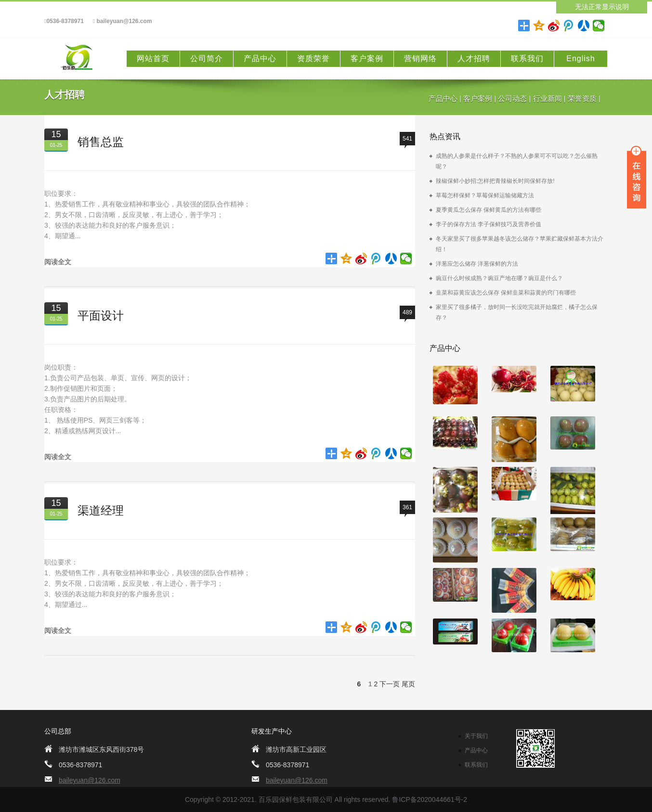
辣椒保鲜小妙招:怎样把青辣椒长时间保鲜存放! (495, 181)
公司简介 (207, 58)
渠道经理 (101, 510)
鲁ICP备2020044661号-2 (430, 799)
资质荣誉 (313, 58)
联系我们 (527, 58)
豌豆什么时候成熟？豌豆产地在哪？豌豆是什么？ (499, 278)
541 (407, 139)
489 (407, 312)
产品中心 (260, 58)
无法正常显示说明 (602, 7)
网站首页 (153, 58)
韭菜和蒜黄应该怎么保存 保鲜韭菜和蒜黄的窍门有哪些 (506, 293)
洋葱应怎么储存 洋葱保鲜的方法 (477, 264)
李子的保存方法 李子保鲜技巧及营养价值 (489, 224)
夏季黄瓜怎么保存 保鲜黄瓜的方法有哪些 (489, 210)
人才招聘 (474, 58)
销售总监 (101, 142)
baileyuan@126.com (123, 21)
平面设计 (101, 316)
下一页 (390, 684)
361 (407, 507)
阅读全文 (58, 262)
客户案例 (367, 58)
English (580, 58)
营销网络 (420, 58)
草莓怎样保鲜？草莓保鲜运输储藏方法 (485, 195)
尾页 (408, 684)
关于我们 (476, 736)
